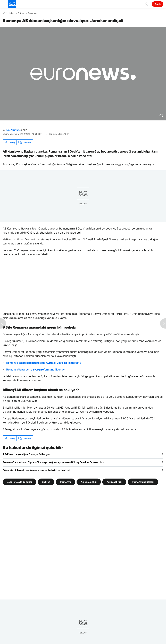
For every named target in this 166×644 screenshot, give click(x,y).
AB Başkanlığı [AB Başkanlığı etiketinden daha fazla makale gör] (89, 482)
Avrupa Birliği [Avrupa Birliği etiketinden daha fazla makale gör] (114, 482)
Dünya (21, 13)
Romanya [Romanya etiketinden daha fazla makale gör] (65, 482)
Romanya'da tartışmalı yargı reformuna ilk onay (35, 369)
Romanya (33, 13)
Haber (11, 13)
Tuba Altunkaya (13, 130)
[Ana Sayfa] (4, 13)
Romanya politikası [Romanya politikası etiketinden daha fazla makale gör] (143, 482)
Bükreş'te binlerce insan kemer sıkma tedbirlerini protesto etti (37, 470)
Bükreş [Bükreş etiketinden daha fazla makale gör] (46, 482)
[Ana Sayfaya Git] (12, 4)
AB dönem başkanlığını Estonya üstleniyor (26, 454)
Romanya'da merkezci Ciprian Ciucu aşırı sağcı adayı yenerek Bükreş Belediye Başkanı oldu (53, 462)
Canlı (158, 4)
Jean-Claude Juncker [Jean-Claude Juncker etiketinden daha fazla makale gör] (20, 482)
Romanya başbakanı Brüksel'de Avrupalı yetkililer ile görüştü (44, 363)
